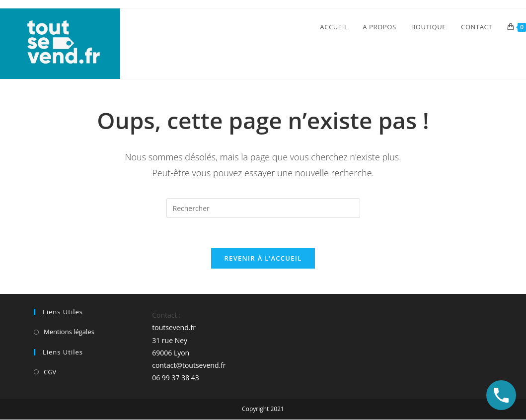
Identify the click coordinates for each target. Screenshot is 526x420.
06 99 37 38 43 (176, 378)
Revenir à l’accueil (263, 258)
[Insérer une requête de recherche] (263, 208)
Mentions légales (69, 332)
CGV (50, 372)
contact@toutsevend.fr (189, 365)
